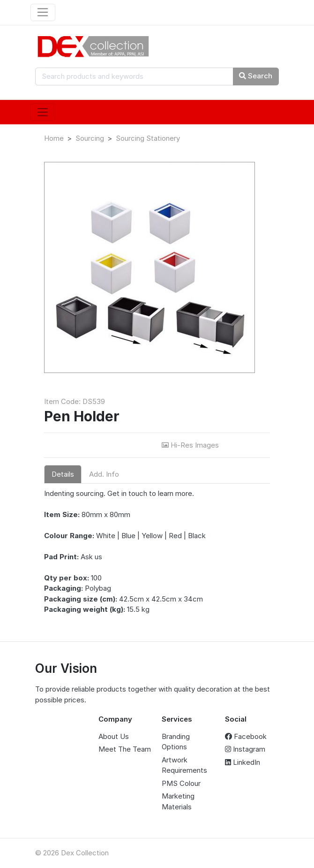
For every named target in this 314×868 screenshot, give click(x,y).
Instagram (245, 749)
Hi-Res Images (191, 445)
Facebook (246, 736)
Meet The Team (125, 749)
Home (54, 138)
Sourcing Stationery (148, 138)
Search (256, 76)
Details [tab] (63, 474)
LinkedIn (243, 762)
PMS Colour (181, 783)
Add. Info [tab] (104, 474)
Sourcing (90, 138)
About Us (114, 736)
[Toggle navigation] (43, 13)
